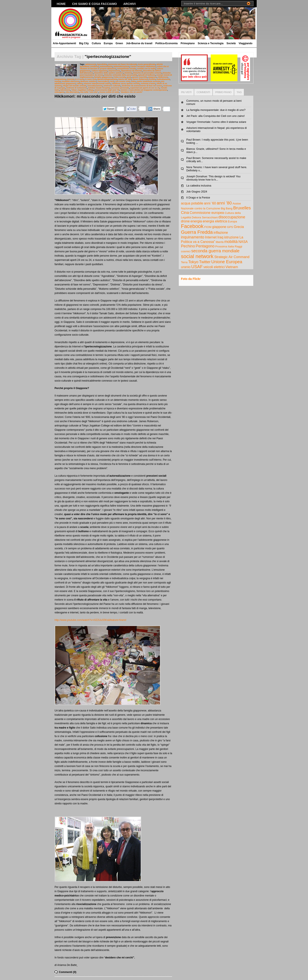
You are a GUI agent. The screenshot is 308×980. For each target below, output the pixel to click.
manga (58, 81)
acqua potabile (192, 203)
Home (61, 4)
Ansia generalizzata (146, 64)
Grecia (239, 227)
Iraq (220, 237)
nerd (112, 81)
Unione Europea (227, 262)
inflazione (221, 233)
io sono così (90, 79)
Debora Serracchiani (205, 217)
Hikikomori (163, 77)
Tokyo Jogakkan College (82, 90)
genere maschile (140, 77)
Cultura (96, 43)
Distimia (128, 73)
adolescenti (91, 64)
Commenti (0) (68, 972)
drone (185, 221)
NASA (243, 242)
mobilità (231, 242)
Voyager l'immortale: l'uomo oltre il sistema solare (216, 122)
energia (196, 221)
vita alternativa (72, 92)
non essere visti (123, 81)
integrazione (60, 79)
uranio (186, 267)
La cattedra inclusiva (199, 186)
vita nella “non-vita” (89, 92)
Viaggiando (246, 43)
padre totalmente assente (148, 81)
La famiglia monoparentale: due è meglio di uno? (216, 110)
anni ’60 (210, 203)
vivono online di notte (109, 92)
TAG (239, 92)
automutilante (106, 66)
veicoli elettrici (214, 267)
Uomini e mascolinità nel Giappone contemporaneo (144, 90)
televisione (65, 90)
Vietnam (232, 267)
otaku (133, 81)
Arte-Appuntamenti (64, 43)
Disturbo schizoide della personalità (121, 75)
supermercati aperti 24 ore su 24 (145, 88)
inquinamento (193, 237)
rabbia (80, 84)
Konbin (152, 79)
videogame (60, 92)
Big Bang (227, 208)
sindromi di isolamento (77, 88)
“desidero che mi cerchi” (132, 92)
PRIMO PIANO (223, 92)
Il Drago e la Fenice (198, 198)
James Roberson (140, 79)
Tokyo (193, 262)
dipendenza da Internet (132, 71)
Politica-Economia (166, 43)
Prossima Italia (224, 246)
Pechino (188, 246)
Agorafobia (102, 64)
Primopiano (188, 43)
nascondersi (103, 81)
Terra (184, 262)
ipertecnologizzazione (107, 79)
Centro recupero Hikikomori (143, 66)
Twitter (205, 262)
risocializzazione (95, 86)
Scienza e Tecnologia (210, 43)
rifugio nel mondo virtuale (74, 86)
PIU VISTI (186, 92)
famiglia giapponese (103, 77)
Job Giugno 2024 (197, 192)
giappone (153, 77)
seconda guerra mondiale (215, 251)
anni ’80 (224, 203)
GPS (230, 227)
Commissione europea (207, 213)
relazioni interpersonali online (97, 84)
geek (129, 77)
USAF (197, 267)
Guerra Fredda (197, 232)
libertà (220, 242)
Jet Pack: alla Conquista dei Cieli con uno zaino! (215, 116)
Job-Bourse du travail (139, 43)
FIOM (208, 227)
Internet (70, 79)
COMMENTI (203, 92)
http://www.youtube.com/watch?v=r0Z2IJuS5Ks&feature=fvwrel (90, 620)
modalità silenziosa (71, 81)
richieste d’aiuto (148, 84)
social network (197, 256)
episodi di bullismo (147, 75)
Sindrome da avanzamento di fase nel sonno (142, 86)
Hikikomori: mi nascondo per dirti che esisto (95, 96)
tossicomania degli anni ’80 (107, 90)
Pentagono (205, 246)
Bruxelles (242, 208)
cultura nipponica (100, 71)
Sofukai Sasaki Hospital (99, 88)
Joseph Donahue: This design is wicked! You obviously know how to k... (213, 178)
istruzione (231, 237)
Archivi (130, 4)
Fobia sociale (120, 77)
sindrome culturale (112, 86)
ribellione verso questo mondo (126, 84)
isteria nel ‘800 (125, 79)
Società (231, 43)
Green (119, 43)
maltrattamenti (163, 79)
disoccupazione (232, 217)
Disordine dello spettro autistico (109, 73)
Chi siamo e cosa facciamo (95, 4)
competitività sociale (126, 69)
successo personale (120, 88)
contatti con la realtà (146, 69)
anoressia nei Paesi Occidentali (122, 64)
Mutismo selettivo (89, 81)
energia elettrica (215, 221)
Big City (84, 43)
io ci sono (80, 79)
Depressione (114, 71)
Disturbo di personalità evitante (147, 73)
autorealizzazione (121, 66)
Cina (185, 213)
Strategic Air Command (232, 257)
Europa (108, 43)
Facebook (192, 226)
